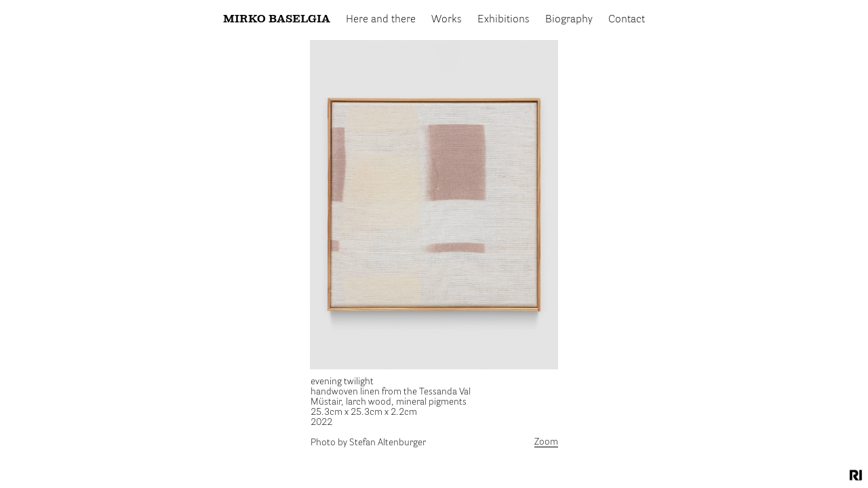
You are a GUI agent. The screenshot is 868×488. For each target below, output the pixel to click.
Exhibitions (504, 20)
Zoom (546, 442)
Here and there (381, 20)
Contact (627, 20)
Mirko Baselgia (277, 20)
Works (447, 20)
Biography (569, 20)
